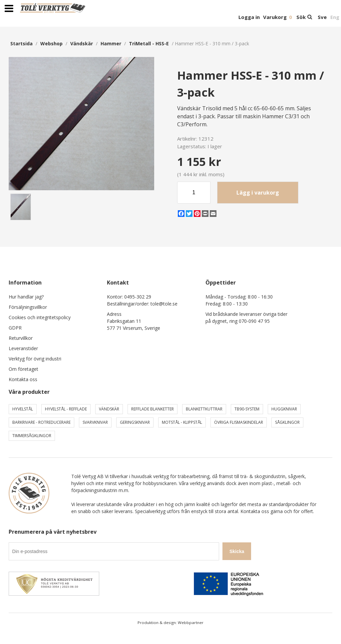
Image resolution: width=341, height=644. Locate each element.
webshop (51, 43)
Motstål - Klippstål (182, 422)
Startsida (21, 43)
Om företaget (23, 369)
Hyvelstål (23, 409)
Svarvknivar (95, 422)
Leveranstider (23, 348)
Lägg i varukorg (258, 193)
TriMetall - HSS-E (149, 43)
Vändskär (82, 43)
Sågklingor (287, 422)
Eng (335, 17)
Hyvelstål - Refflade (66, 409)
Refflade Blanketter (153, 409)
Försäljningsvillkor (28, 307)
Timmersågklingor (32, 436)
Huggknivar (284, 409)
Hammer (111, 43)
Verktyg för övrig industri (35, 359)
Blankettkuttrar (204, 409)
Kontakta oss (23, 379)
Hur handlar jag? (26, 297)
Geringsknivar (135, 422)
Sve (322, 17)
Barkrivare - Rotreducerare (41, 422)
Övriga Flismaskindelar (239, 422)
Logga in (249, 17)
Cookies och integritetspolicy (40, 317)
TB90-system (247, 409)
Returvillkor (21, 338)
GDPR (15, 328)
